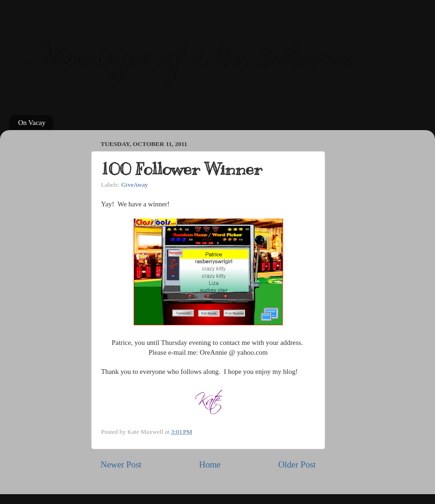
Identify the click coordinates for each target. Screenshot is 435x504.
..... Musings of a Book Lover (177, 59)
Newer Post (121, 464)
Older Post (297, 464)
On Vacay (32, 123)
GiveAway (134, 185)
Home (210, 464)
